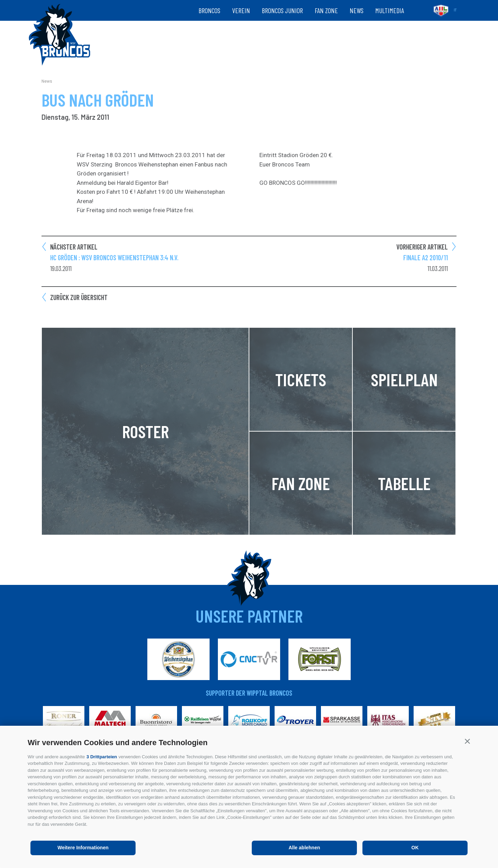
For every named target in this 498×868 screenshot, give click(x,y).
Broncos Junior (282, 10)
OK (415, 848)
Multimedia (390, 10)
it (455, 10)
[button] (467, 741)
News (357, 10)
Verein (241, 10)
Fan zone (326, 10)
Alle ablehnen (304, 848)
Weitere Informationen (83, 848)
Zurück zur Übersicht (79, 297)
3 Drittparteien (102, 757)
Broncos (209, 10)
